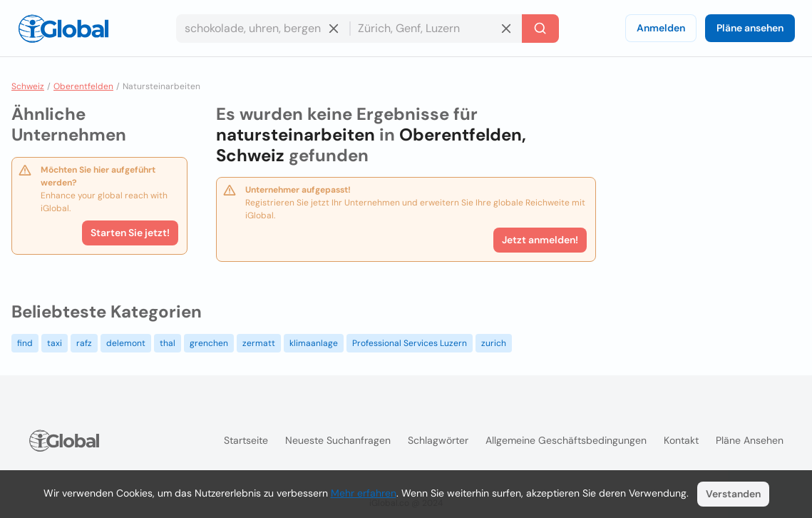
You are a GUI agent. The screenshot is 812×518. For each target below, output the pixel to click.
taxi (55, 343)
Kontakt (681, 440)
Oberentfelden (83, 86)
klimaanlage (314, 343)
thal (168, 343)
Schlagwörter (438, 440)
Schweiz (28, 86)
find (25, 343)
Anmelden (661, 28)
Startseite (246, 440)
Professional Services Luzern (410, 343)
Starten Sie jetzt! (130, 233)
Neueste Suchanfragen (338, 440)
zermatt (259, 343)
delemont (126, 343)
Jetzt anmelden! (540, 240)
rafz (84, 343)
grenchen (209, 343)
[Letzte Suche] (540, 29)
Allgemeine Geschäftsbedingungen (566, 440)
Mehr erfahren (364, 493)
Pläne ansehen (750, 28)
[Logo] (63, 29)
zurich (494, 343)
